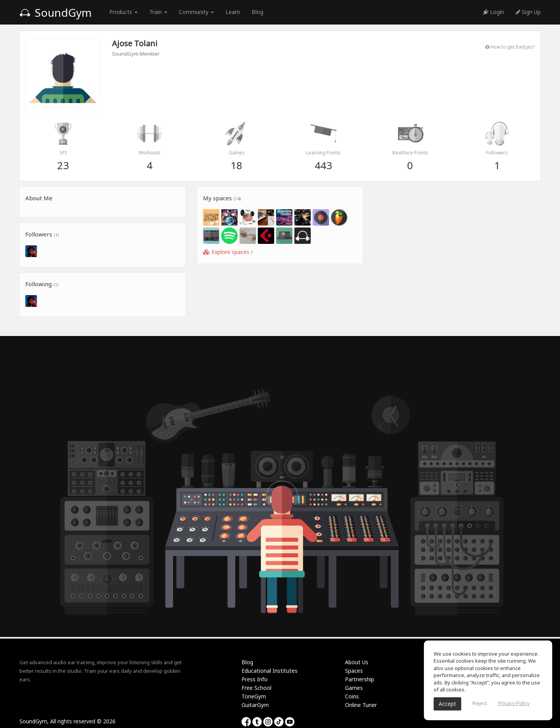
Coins (352, 696)
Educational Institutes (269, 671)
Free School (256, 688)
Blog (257, 12)
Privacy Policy (514, 703)
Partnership (360, 679)
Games (354, 688)
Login (493, 12)
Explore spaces (228, 252)
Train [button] (158, 12)
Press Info (255, 679)
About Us (357, 662)
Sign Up (528, 12)
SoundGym (56, 12)
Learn (233, 12)
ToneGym (254, 696)
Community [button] (196, 12)
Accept (447, 704)
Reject (480, 703)
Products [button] (123, 12)
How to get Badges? (510, 47)
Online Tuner (361, 705)
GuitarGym (255, 705)
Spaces (354, 671)
